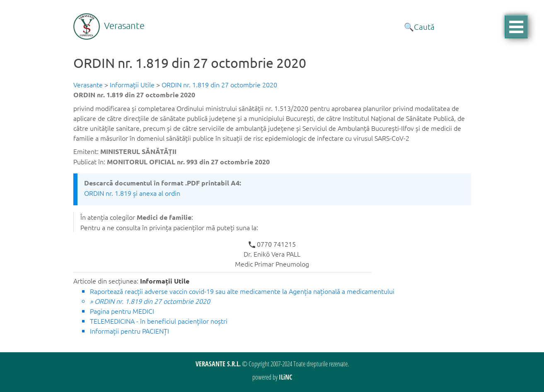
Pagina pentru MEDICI (122, 311)
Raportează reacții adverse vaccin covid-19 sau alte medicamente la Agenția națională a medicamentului (242, 291)
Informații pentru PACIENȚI (129, 331)
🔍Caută (419, 26)
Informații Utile (132, 84)
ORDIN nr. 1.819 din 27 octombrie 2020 (219, 84)
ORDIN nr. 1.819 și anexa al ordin (132, 193)
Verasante (109, 25)
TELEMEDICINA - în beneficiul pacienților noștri (159, 321)
